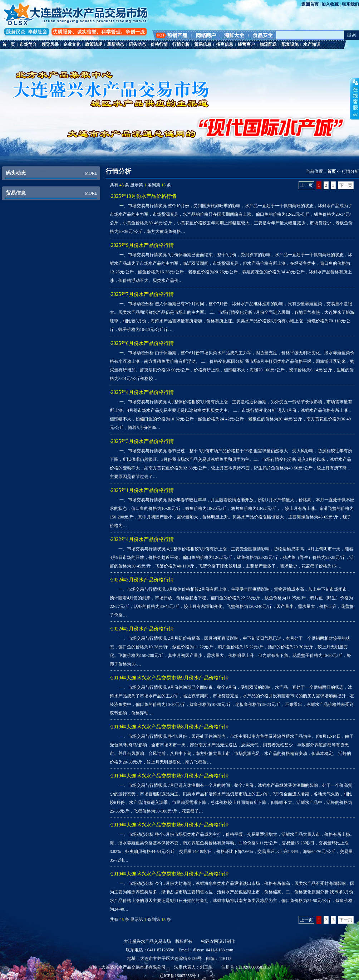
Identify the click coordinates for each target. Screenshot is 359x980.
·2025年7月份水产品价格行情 (142, 294)
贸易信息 (203, 44)
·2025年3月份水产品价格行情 (142, 441)
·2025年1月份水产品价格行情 (142, 490)
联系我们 (350, 4)
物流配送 (268, 44)
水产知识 (312, 44)
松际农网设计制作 (218, 941)
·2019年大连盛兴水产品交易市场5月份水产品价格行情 (169, 874)
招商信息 (225, 44)
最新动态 (115, 44)
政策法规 (94, 44)
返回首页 (310, 4)
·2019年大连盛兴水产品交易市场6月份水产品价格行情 (169, 825)
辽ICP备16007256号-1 (180, 976)
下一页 (346, 185)
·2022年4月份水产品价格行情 (142, 539)
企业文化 (72, 44)
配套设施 (290, 44)
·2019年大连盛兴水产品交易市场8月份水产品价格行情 (169, 727)
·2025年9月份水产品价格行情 (142, 245)
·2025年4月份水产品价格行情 (142, 392)
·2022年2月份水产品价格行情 (142, 629)
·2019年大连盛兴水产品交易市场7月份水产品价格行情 (169, 776)
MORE (91, 173)
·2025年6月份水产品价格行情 (142, 343)
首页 (331, 171)
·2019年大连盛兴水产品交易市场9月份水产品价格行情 (169, 678)
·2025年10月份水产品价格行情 (143, 196)
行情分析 (181, 44)
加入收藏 (330, 4)
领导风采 (50, 44)
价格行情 (159, 44)
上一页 (306, 185)
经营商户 (246, 44)
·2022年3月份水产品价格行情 (142, 580)
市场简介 (28, 44)
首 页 (9, 44)
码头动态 (137, 44)
